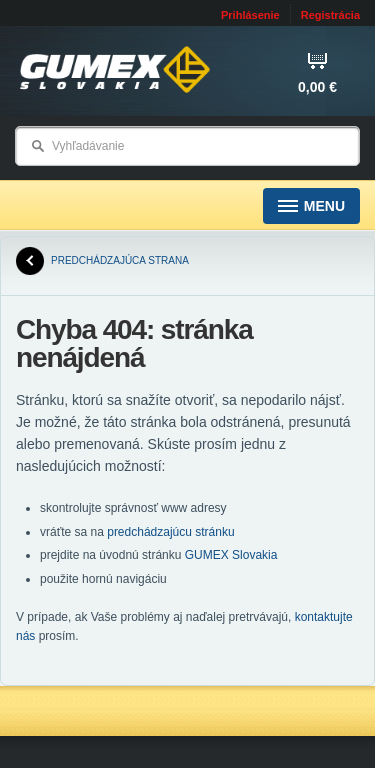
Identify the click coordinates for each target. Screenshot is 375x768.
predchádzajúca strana (102, 261)
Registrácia (330, 15)
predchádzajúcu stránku (170, 532)
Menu (311, 206)
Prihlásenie (250, 15)
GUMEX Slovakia (231, 555)
